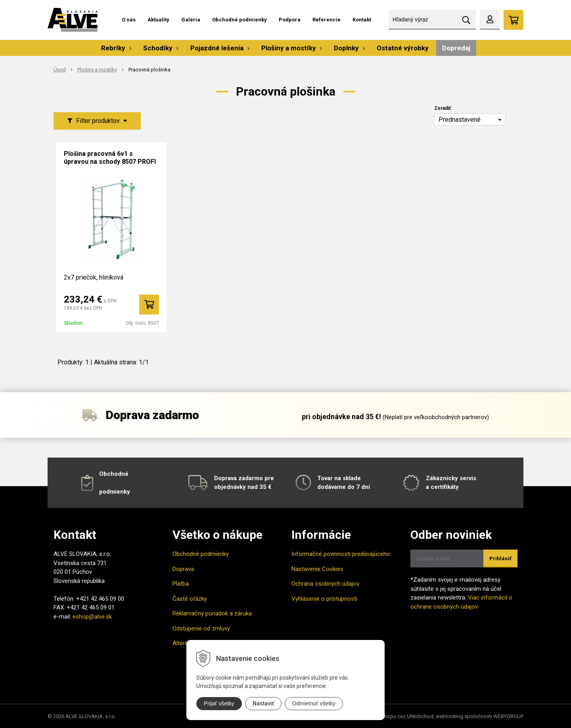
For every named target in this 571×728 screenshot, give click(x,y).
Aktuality (158, 20)
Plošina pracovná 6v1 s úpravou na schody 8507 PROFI (110, 158)
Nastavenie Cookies (317, 569)
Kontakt (362, 20)
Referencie (327, 20)
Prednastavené (460, 120)
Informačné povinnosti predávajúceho (341, 554)
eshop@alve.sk (92, 617)
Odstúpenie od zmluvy (201, 628)
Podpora (290, 20)
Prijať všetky (219, 703)
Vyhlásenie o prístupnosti (324, 599)
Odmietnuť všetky (314, 703)
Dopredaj (456, 48)
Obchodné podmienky (240, 20)
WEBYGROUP (508, 716)
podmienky (115, 492)
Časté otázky (190, 599)
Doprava (183, 569)
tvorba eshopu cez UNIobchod (398, 716)
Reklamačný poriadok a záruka (212, 613)
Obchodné (114, 474)
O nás (129, 20)
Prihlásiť (500, 558)
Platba (181, 584)
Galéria (191, 20)
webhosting (449, 716)
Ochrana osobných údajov (325, 584)
